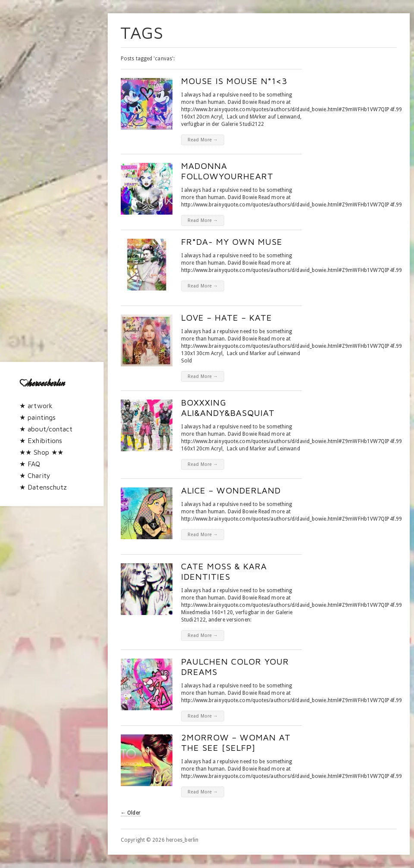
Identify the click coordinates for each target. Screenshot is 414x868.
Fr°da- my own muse (232, 242)
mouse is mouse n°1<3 (234, 81)
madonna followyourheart (227, 171)
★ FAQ (30, 464)
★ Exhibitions (41, 440)
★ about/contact (46, 429)
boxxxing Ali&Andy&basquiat (228, 407)
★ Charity (35, 475)
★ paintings (38, 417)
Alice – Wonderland (231, 490)
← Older (131, 813)
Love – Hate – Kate (227, 317)
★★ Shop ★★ (41, 452)
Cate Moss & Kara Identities (224, 571)
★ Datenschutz (43, 487)
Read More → (203, 140)
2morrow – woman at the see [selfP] (236, 742)
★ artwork (36, 406)
